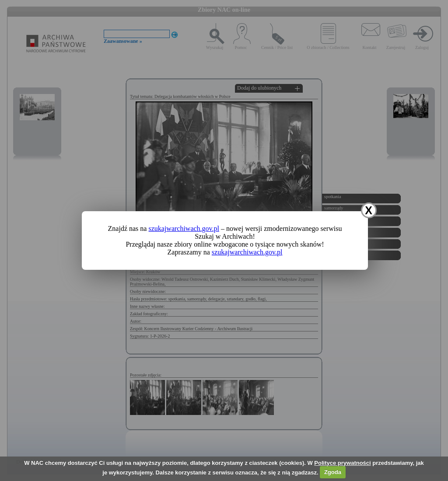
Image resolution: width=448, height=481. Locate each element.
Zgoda (333, 472)
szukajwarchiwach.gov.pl (184, 228)
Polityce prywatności (342, 463)
